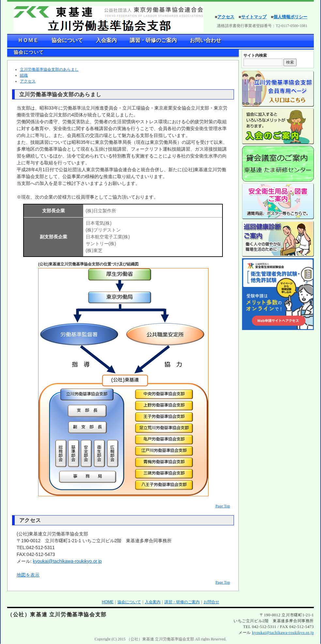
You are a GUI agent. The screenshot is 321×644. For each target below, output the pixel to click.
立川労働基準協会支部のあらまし (49, 69)
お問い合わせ (206, 40)
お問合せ (211, 602)
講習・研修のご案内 (153, 40)
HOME (108, 602)
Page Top (223, 506)
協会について (67, 40)
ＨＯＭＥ (28, 40)
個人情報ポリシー (290, 17)
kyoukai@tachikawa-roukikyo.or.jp (67, 561)
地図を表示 (28, 575)
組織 (24, 75)
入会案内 (106, 40)
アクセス (226, 17)
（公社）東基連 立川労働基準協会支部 (57, 614)
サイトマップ (254, 17)
